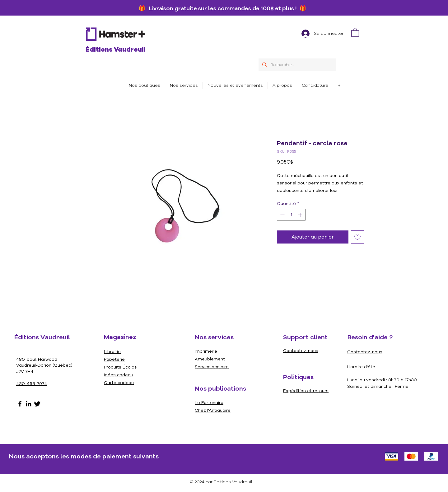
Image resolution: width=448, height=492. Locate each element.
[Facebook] (20, 404)
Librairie (112, 352)
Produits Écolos (120, 367)
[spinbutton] (291, 215)
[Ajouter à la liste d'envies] (357, 237)
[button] (184, 85)
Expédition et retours (306, 391)
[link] (355, 32)
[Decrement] (282, 215)
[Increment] (301, 215)
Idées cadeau (119, 375)
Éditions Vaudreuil (116, 50)
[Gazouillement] (37, 404)
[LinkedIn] (29, 404)
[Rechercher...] (297, 65)
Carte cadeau (119, 383)
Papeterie (114, 359)
